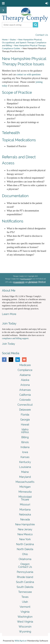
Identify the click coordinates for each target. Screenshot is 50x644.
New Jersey (25, 529)
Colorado (25, 400)
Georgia (25, 420)
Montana (25, 510)
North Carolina (25, 544)
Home (5, 39)
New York (25, 539)
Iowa (25, 452)
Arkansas (25, 390)
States (13, 39)
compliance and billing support (15, 338)
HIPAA (25, 432)
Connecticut (25, 405)
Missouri (25, 504)
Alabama (25, 375)
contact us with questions (28, 74)
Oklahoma (25, 559)
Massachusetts (25, 482)
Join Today (9, 344)
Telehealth (11, 133)
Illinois (25, 442)
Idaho (25, 429)
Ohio (25, 554)
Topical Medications (19, 140)
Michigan (25, 487)
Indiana (25, 447)
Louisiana (25, 467)
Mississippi (25, 497)
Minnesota (25, 492)
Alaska (25, 380)
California (25, 395)
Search (35, 25)
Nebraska (25, 515)
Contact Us (42, 35)
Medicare (25, 365)
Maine (25, 472)
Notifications (13, 221)
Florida (25, 415)
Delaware (25, 410)
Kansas (25, 457)
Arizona (25, 385)
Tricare (25, 500)
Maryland (25, 477)
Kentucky (25, 462)
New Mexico (25, 534)
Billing (25, 437)
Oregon (25, 564)
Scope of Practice (17, 92)
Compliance (25, 370)
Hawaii (25, 425)
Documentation (15, 196)
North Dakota (25, 549)
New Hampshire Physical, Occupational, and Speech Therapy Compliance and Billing (24, 42)
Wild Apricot (21, 641)
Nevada (25, 519)
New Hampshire (25, 524)
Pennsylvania (25, 572)
